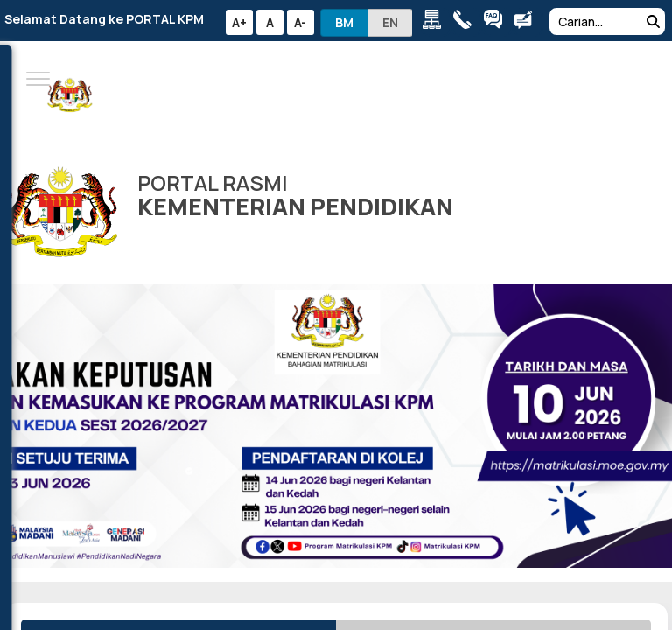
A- (300, 22)
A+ (239, 22)
